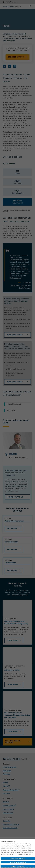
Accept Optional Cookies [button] (18, 858)
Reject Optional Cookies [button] (18, 862)
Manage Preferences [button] (18, 866)
